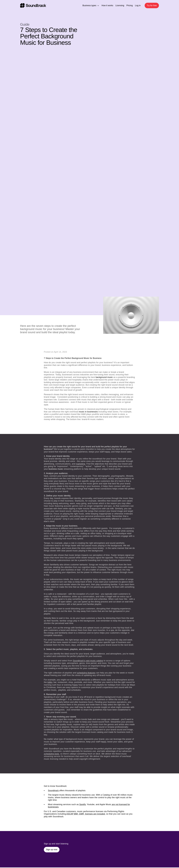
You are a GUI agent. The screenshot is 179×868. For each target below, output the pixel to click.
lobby (50, 682)
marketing (81, 464)
